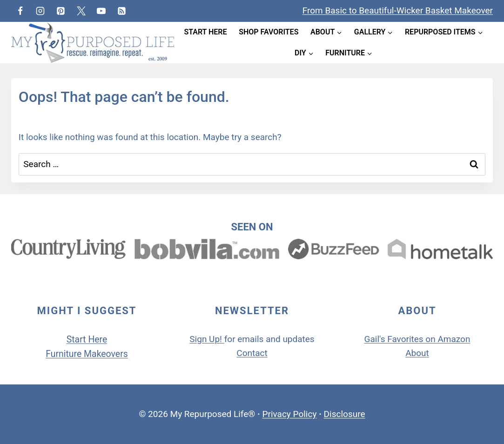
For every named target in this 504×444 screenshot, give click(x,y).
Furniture (65, 354)
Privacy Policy (289, 414)
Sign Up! (206, 339)
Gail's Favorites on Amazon (417, 339)
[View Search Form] (252, 11)
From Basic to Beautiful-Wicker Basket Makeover (398, 10)
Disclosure (345, 414)
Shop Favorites (269, 32)
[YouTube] (101, 11)
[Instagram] (40, 11)
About (417, 353)
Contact (252, 353)
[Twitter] (81, 11)
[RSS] (121, 11)
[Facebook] (20, 11)
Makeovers (106, 354)
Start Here (205, 32)
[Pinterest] (60, 11)
